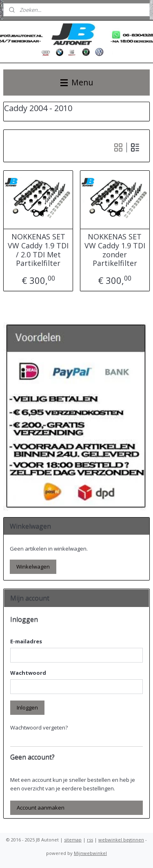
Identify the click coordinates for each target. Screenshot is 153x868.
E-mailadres (26, 641)
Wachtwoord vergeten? (39, 727)
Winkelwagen (33, 567)
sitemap (73, 840)
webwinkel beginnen (121, 840)
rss (90, 840)
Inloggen (27, 707)
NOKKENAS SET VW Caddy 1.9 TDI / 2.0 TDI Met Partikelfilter (38, 250)
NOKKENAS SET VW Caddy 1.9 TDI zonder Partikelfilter (115, 250)
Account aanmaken (41, 808)
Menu (77, 82)
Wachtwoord (28, 673)
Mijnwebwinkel (90, 853)
